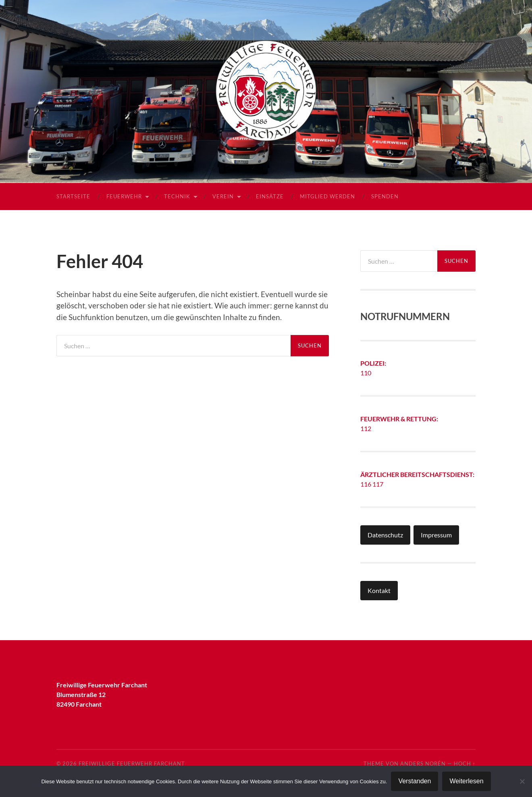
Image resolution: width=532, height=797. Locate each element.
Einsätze (270, 196)
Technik (177, 196)
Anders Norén (423, 764)
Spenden (385, 196)
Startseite (73, 196)
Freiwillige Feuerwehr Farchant (132, 764)
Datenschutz (385, 535)
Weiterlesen (466, 781)
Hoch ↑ (465, 764)
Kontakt (379, 590)
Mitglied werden (327, 196)
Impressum (436, 535)
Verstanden (415, 781)
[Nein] (522, 781)
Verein (223, 196)
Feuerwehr (124, 196)
